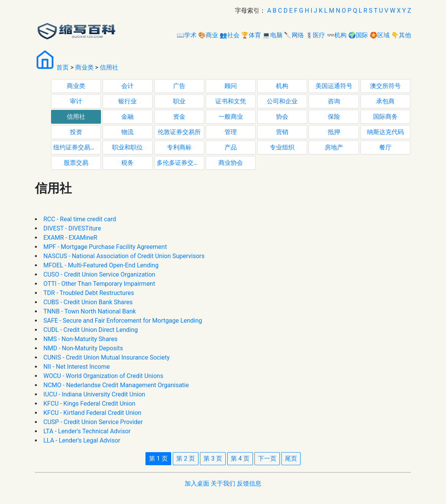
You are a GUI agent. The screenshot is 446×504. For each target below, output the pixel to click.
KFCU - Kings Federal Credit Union (89, 404)
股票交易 (76, 163)
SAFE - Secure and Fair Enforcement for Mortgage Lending (123, 321)
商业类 (84, 67)
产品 (231, 147)
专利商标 (179, 147)
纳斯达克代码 (385, 132)
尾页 (291, 458)
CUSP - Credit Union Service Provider (93, 422)
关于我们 (223, 483)
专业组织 (282, 147)
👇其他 (401, 35)
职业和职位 (127, 147)
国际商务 (385, 117)
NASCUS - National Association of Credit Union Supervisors (124, 256)
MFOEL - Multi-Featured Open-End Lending (101, 265)
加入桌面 (197, 483)
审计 (76, 101)
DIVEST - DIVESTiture (72, 228)
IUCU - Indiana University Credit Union (94, 394)
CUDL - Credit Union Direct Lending (91, 330)
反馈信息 (249, 483)
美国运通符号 (334, 86)
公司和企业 (282, 101)
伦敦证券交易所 (179, 132)
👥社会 (230, 35)
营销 (282, 132)
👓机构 (337, 35)
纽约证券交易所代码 (77, 147)
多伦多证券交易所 (180, 163)
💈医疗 (316, 35)
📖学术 (187, 35)
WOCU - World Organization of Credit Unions (103, 376)
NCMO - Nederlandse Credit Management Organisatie (116, 385)
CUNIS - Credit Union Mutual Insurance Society (107, 357)
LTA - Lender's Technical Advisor (87, 431)
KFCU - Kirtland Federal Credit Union (92, 413)
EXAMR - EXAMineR (70, 238)
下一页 (267, 458)
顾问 (231, 86)
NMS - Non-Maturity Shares (80, 339)
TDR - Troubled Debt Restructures (89, 293)
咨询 (334, 101)
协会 (282, 117)
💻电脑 (273, 35)
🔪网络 (294, 35)
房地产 (334, 147)
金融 (127, 117)
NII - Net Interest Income (77, 367)
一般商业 (231, 117)
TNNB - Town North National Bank (90, 311)
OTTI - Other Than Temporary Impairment (99, 284)
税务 (127, 163)
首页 (63, 67)
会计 (127, 86)
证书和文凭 (231, 101)
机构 (282, 86)
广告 (179, 86)
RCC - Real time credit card (80, 219)
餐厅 (385, 147)
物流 (127, 132)
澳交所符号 (385, 86)
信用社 (109, 67)
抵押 (334, 132)
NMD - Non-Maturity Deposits (83, 348)
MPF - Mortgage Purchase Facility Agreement (105, 247)
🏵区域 (380, 35)
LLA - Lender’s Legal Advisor (82, 440)
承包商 (385, 101)
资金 (179, 117)
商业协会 (231, 163)
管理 (231, 132)
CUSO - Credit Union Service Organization (99, 274)
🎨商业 (208, 35)
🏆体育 (251, 35)
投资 (76, 132)
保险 (334, 117)
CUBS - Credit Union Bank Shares (88, 302)
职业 (179, 101)
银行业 (127, 101)
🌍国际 (358, 35)
